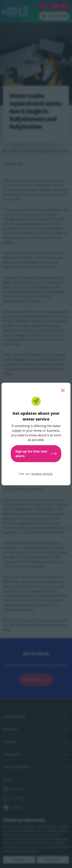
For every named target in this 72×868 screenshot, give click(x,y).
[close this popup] (63, 390)
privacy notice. (42, 474)
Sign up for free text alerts (36, 454)
